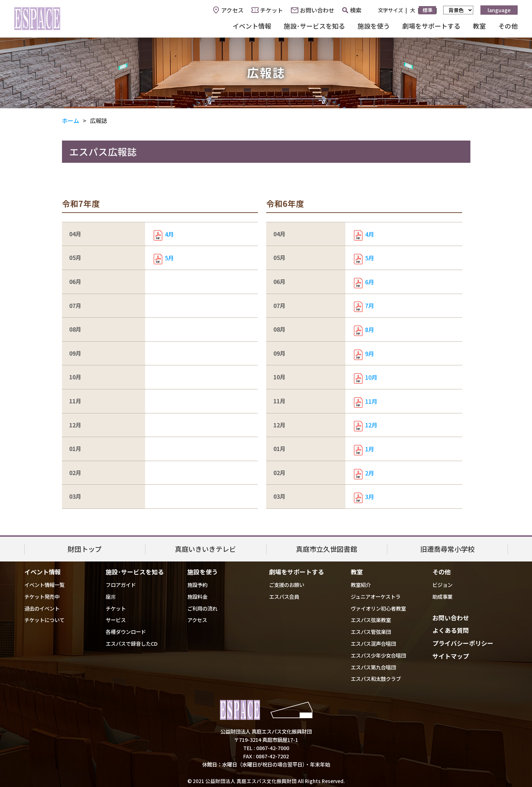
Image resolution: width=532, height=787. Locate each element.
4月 (169, 234)
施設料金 (197, 596)
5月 (169, 258)
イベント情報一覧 (44, 585)
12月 (371, 425)
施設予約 (197, 585)
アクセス (232, 10)
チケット (272, 10)
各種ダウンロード (126, 632)
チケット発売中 (42, 596)
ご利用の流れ (202, 608)
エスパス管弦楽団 (371, 632)
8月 (370, 330)
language (499, 10)
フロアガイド (121, 585)
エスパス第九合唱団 (373, 667)
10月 (371, 377)
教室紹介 (361, 585)
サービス (116, 620)
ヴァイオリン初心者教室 (378, 608)
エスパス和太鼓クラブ (376, 679)
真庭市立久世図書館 (327, 549)
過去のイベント (42, 608)
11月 (371, 401)
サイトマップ (451, 656)
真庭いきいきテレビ (205, 549)
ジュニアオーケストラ (376, 596)
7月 (370, 305)
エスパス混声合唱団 (373, 643)
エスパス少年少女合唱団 (378, 655)
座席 (111, 596)
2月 (370, 473)
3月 (370, 497)
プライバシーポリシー (463, 643)
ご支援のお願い (287, 585)
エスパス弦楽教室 (371, 620)
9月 (370, 354)
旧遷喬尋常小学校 (447, 549)
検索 (352, 10)
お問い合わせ (317, 10)
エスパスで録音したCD (132, 643)
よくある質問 (451, 630)
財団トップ (85, 549)
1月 (370, 449)
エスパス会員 (284, 596)
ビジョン (442, 585)
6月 (370, 282)
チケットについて (44, 620)
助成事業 (442, 596)
